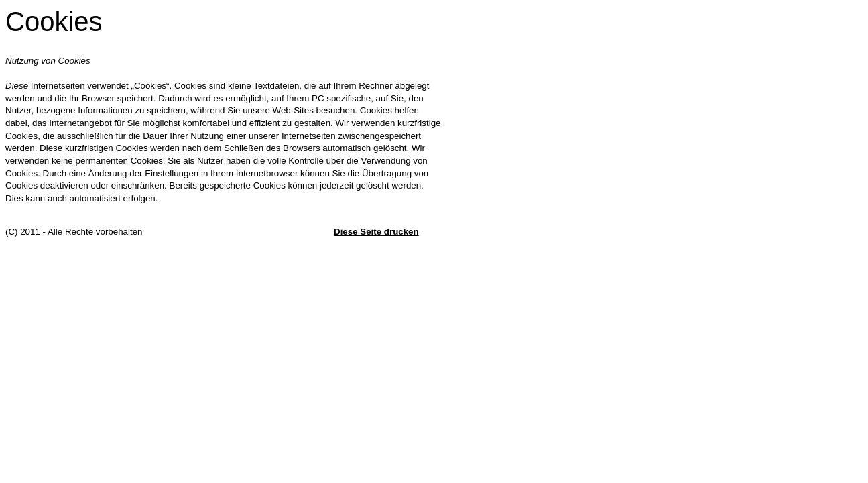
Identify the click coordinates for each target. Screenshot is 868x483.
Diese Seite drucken (376, 232)
